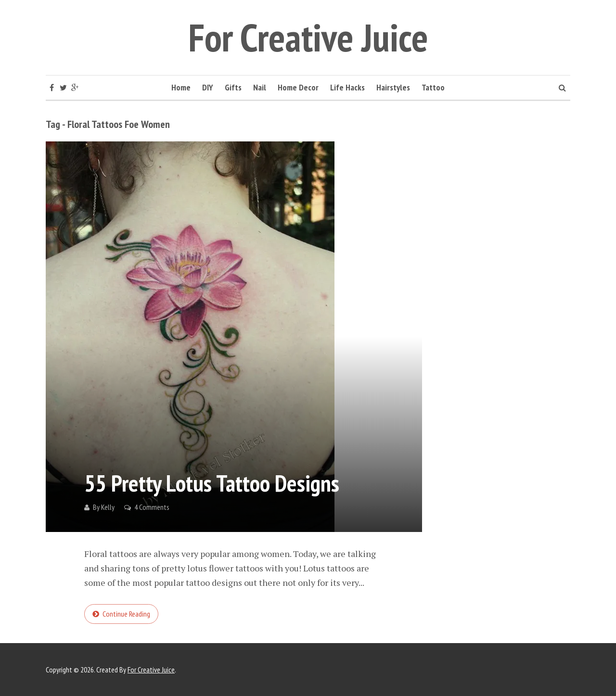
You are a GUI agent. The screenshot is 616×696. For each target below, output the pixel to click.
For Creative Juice (308, 37)
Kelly (108, 507)
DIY (208, 87)
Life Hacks (347, 87)
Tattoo (433, 87)
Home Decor (298, 87)
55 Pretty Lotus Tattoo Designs (212, 483)
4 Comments (152, 507)
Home (181, 87)
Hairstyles (393, 87)
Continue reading (126, 614)
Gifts (233, 87)
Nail (260, 87)
